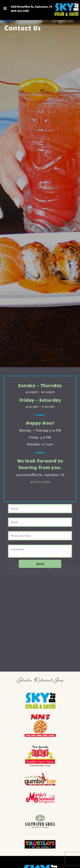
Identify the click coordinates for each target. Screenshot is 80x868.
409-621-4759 (20, 11)
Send (40, 564)
